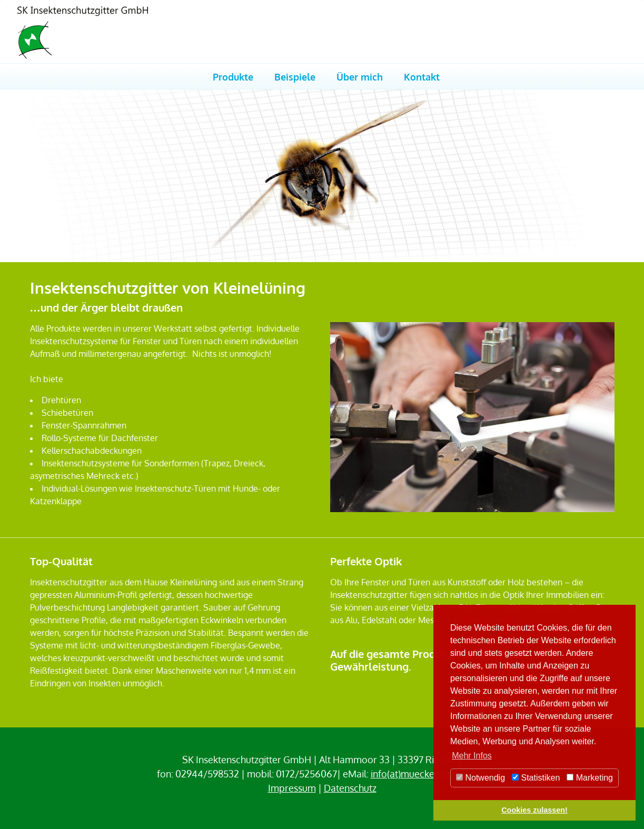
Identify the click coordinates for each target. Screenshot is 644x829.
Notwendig (480, 778)
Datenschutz (350, 788)
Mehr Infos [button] (472, 756)
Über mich (360, 77)
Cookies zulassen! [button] (534, 810)
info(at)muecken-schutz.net (428, 774)
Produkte (233, 77)
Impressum (292, 788)
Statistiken (536, 778)
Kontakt (422, 77)
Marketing (590, 778)
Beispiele (295, 77)
